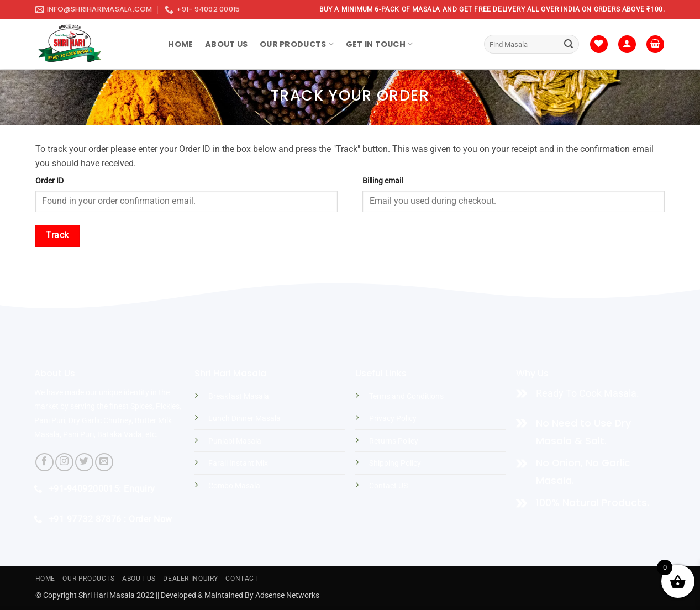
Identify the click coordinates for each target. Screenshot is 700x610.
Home (180, 44)
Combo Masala (234, 486)
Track (57, 235)
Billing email (383, 181)
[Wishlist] (599, 44)
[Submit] (569, 44)
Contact (242, 579)
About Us (226, 44)
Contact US (388, 486)
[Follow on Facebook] (44, 462)
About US (139, 579)
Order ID (49, 181)
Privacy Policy (393, 419)
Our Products (297, 44)
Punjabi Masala (235, 441)
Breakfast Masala (239, 396)
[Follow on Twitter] (84, 462)
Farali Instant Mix (238, 463)
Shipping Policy (395, 463)
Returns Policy (394, 441)
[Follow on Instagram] (64, 462)
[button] (627, 44)
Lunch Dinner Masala (244, 419)
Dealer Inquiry (191, 579)
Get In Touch (380, 44)
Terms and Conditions (406, 396)
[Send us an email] (104, 462)
